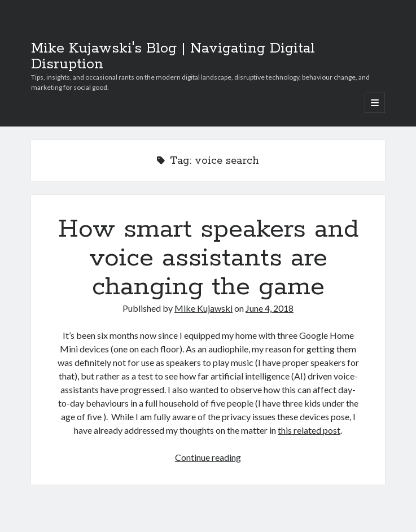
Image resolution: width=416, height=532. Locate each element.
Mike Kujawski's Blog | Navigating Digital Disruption (173, 56)
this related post (309, 430)
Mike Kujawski (203, 308)
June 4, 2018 (270, 308)
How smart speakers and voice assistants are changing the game (208, 258)
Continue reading (208, 457)
